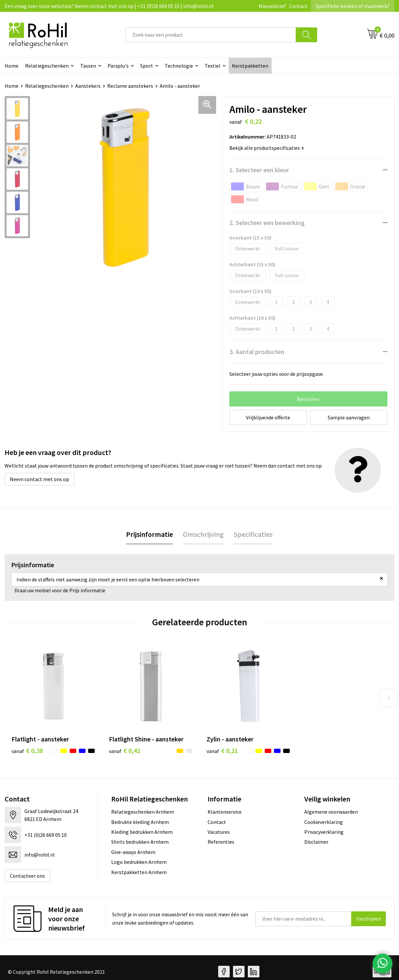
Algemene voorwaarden (331, 812)
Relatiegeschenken (47, 66)
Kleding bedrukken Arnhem (142, 832)
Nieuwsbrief (272, 6)
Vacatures (219, 832)
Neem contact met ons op (39, 479)
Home (12, 66)
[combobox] (211, 35)
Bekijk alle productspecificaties (267, 148)
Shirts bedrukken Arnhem (140, 842)
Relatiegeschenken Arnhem (143, 812)
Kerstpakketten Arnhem (139, 872)
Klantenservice (225, 812)
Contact (298, 6)
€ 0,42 (125, 751)
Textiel (213, 66)
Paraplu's (118, 66)
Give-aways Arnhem (133, 852)
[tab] (150, 534)
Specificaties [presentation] (253, 534)
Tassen (88, 66)
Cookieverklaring (324, 822)
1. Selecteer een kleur (259, 170)
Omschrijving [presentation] (203, 534)
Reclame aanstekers (130, 86)
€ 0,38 (27, 751)
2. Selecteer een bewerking (267, 223)
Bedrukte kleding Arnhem (140, 822)
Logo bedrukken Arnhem (139, 862)
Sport (147, 66)
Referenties (221, 842)
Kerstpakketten (250, 66)
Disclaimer (316, 842)
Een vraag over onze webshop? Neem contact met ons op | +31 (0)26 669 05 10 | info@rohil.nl (109, 6)
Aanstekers (88, 86)
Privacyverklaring (324, 832)
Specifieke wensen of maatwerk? (353, 6)
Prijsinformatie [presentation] (150, 534)
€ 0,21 (222, 751)
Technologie (179, 66)
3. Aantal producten (257, 352)
